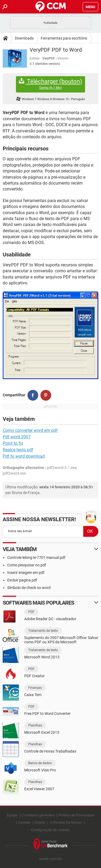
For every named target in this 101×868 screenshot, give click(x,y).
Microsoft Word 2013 (42, 657)
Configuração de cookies (50, 830)
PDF (31, 612)
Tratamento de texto (43, 631)
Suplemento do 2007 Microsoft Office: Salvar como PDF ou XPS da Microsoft (61, 640)
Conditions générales (38, 815)
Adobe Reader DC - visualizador (50, 619)
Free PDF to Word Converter (47, 714)
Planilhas (35, 725)
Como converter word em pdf (30, 430)
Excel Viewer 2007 (39, 789)
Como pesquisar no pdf (27, 565)
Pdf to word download (24, 456)
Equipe (12, 815)
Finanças (35, 688)
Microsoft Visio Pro (40, 770)
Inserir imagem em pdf (26, 573)
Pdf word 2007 (17, 437)
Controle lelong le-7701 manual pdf (36, 558)
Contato (24, 822)
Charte (40, 822)
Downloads (24, 38)
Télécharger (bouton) (50, 84)
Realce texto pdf (18, 450)
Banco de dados (40, 763)
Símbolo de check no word (29, 588)
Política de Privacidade (76, 815)
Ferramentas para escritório (64, 38)
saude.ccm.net (50, 859)
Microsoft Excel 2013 (42, 732)
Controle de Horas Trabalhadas (50, 751)
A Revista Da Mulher (66, 822)
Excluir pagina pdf (22, 580)
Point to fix (13, 443)
